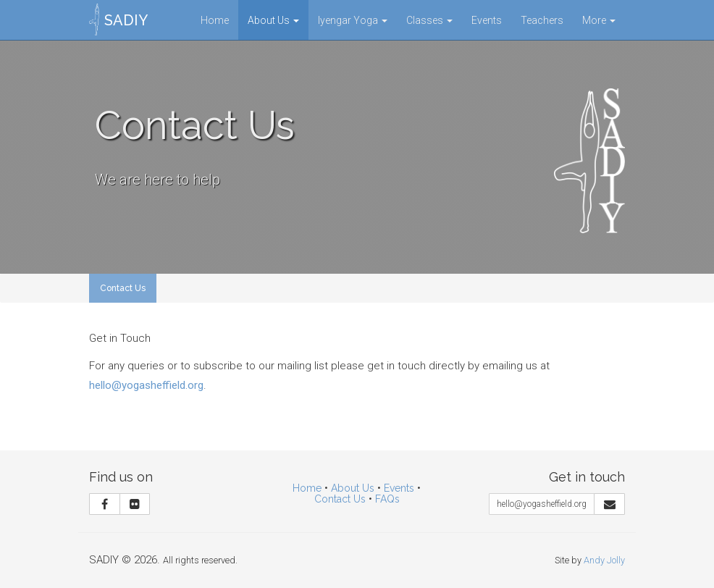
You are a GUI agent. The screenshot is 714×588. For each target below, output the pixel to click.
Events (487, 20)
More (599, 20)
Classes (429, 20)
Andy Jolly (604, 560)
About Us (273, 20)
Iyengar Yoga (353, 20)
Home (215, 20)
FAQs (387, 499)
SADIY (126, 20)
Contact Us (123, 288)
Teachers (542, 20)
